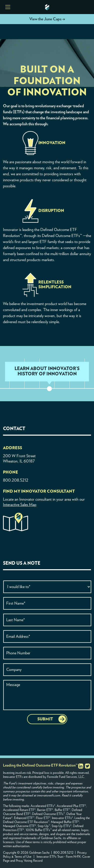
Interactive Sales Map (20, 505)
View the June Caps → (47, 19)
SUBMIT (45, 719)
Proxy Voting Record (29, 861)
